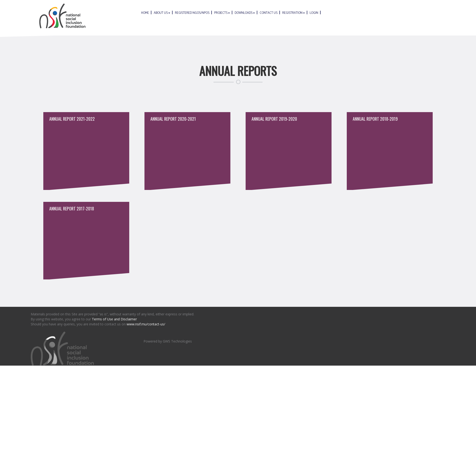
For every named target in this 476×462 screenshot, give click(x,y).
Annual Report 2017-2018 (72, 209)
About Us (162, 13)
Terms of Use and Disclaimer (114, 319)
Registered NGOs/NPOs (192, 13)
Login (314, 13)
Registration (294, 13)
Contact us (269, 13)
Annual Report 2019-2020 (274, 119)
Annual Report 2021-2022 (72, 119)
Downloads (245, 13)
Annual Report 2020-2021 (173, 119)
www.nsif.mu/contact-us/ (146, 324)
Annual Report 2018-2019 (375, 119)
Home (145, 13)
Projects (222, 13)
